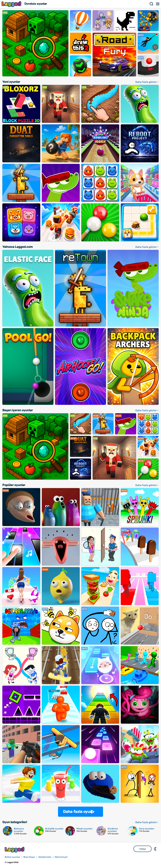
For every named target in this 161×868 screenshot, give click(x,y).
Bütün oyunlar (12, 857)
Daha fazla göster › (147, 82)
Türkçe (143, 849)
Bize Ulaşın (29, 857)
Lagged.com (15, 850)
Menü (158, 4)
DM (155, 849)
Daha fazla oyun (78, 812)
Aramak (152, 4)
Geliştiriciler (45, 857)
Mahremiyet (61, 857)
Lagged (12, 4)
